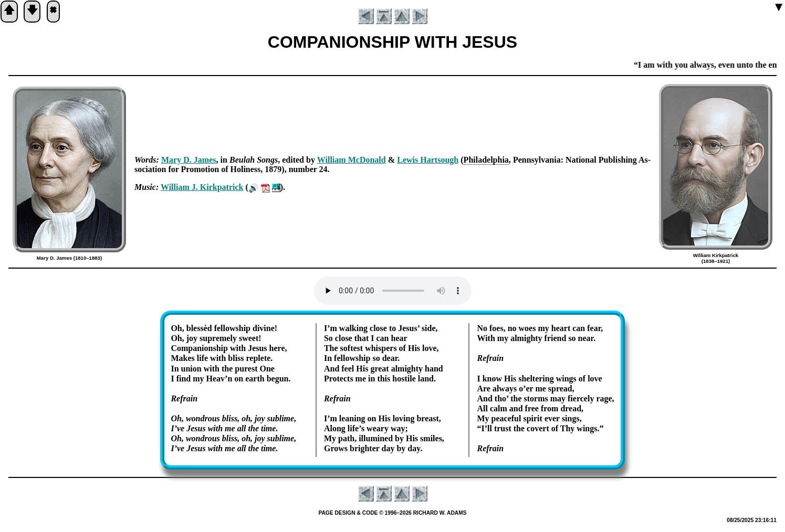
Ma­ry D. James (189, 160)
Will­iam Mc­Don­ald (352, 160)
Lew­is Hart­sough (428, 160)
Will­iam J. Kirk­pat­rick (202, 187)
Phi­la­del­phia (486, 160)
